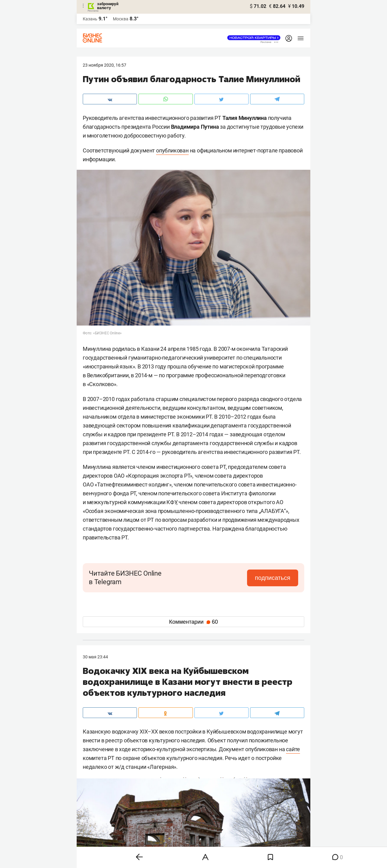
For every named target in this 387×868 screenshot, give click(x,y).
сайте (293, 749)
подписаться (273, 578)
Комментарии (193, 622)
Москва (121, 19)
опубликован (172, 150)
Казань (90, 19)
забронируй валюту (108, 6)
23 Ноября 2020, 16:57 (105, 65)
